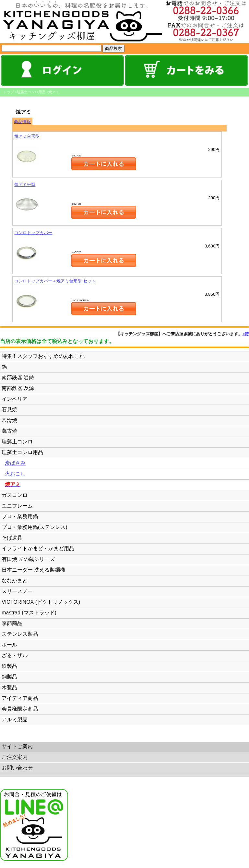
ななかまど (15, 581)
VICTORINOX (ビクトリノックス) (41, 602)
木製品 (9, 687)
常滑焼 (9, 420)
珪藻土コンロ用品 (31, 92)
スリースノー (17, 591)
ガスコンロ (15, 495)
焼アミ (54, 92)
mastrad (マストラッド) (29, 613)
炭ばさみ (15, 463)
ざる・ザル (15, 655)
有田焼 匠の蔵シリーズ (28, 559)
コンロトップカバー (33, 233)
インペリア (15, 399)
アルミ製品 (15, 720)
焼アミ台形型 (27, 136)
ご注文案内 (15, 757)
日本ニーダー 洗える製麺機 (33, 570)
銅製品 (9, 677)
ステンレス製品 (20, 634)
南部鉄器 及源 (18, 388)
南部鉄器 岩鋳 (18, 377)
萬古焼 (9, 431)
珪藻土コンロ (17, 442)
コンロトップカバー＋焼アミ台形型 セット (55, 281)
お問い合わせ (17, 768)
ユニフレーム (17, 506)
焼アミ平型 (25, 184)
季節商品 (12, 623)
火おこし (15, 474)
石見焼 (9, 410)
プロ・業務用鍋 (20, 516)
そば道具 (12, 538)
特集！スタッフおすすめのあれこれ (43, 356)
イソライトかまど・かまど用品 (38, 548)
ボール (9, 645)
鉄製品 (9, 666)
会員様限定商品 (20, 709)
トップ (9, 92)
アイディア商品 (20, 698)
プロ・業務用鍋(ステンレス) (35, 527)
